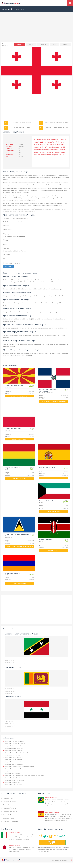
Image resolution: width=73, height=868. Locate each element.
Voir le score (8, 266)
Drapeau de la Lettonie (11, 769)
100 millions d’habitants (12, 263)
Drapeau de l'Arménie (19, 584)
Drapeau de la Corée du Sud (11, 821)
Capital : (8, 141)
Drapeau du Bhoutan (11, 780)
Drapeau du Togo (10, 782)
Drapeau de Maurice (11, 750)
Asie (55, 45)
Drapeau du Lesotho (10, 764)
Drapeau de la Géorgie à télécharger (54, 123)
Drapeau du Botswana (11, 762)
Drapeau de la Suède (11, 760)
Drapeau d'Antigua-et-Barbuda (13, 766)
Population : (10, 145)
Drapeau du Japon (15, 845)
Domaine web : (10, 150)
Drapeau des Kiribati (11, 748)
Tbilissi (6, 225)
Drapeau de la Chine (8, 818)
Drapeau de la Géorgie (25, 123)
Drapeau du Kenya (54, 550)
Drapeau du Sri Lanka (14, 667)
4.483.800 (7, 255)
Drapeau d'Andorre (10, 757)
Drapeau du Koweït (54, 511)
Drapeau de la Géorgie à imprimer (54, 128)
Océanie (65, 45)
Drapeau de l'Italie (15, 833)
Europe (19, 45)
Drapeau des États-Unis (9, 808)
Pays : (8, 139)
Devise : (8, 152)
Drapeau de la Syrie (13, 696)
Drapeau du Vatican (10, 771)
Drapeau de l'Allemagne (9, 802)
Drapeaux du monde (70, 3)
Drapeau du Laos (10, 773)
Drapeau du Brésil (51, 797)
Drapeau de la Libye (10, 778)
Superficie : (9, 147)
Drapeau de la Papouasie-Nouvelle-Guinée (16, 776)
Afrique (31, 45)
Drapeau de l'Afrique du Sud (12, 753)
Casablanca (8, 230)
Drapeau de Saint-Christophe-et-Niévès (21, 634)
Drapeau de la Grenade (11, 744)
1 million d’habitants (11, 259)
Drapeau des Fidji (10, 755)
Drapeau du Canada (8, 805)
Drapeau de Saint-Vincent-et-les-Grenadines (19, 546)
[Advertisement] (36, 29)
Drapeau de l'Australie (9, 815)
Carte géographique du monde (51, 829)
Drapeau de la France (9, 798)
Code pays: (9, 149)
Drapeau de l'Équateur (11, 746)
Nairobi (6, 234)
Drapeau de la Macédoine (19, 396)
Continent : (9, 143)
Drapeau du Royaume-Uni (10, 812)
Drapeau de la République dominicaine (54, 402)
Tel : (7, 156)
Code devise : (10, 154)
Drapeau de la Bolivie (19, 478)
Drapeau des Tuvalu (10, 785)
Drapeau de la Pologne (19, 439)
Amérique (43, 45)
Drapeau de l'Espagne (54, 478)
